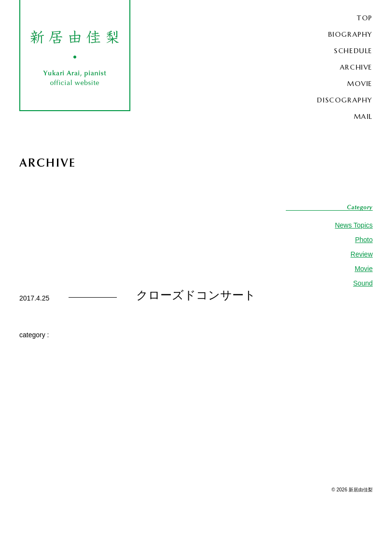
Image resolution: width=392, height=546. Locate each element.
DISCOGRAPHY (345, 100)
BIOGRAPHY (350, 34)
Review (362, 254)
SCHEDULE (353, 51)
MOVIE (360, 84)
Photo (364, 240)
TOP (365, 18)
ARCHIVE (356, 67)
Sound (363, 283)
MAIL (363, 116)
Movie (364, 269)
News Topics (354, 225)
